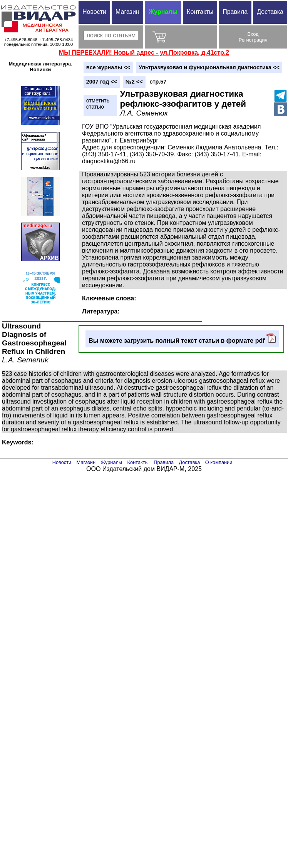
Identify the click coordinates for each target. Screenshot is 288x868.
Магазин (127, 12)
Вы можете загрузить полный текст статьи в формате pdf (182, 339)
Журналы (163, 12)
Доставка (270, 12)
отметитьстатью (98, 104)
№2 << (134, 82)
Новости (94, 12)
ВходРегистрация (253, 37)
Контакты (200, 12)
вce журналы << (108, 67)
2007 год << (102, 82)
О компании (219, 462)
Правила (235, 12)
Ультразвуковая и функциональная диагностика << (209, 67)
